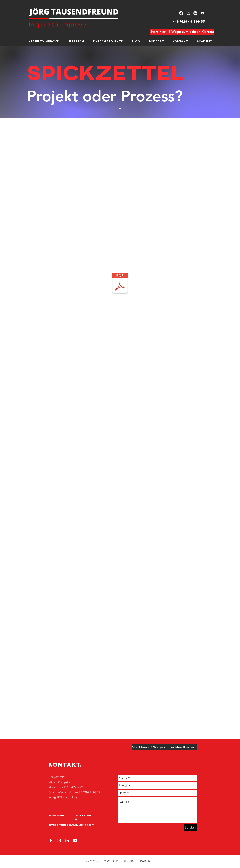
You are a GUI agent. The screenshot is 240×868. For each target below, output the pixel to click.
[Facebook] (181, 13)
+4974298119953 (88, 792)
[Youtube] (203, 13)
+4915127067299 (70, 787)
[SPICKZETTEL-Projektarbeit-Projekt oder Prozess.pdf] (120, 284)
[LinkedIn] (195, 13)
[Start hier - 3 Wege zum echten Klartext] (182, 32)
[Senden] (190, 827)
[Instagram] (188, 13)
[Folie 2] (120, 108)
